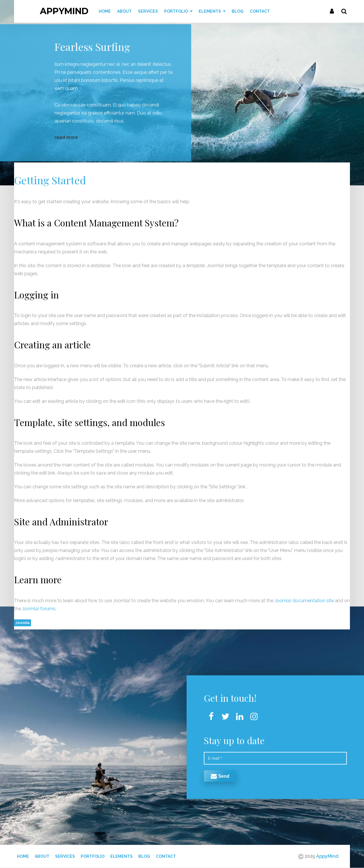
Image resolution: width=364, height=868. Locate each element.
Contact (166, 854)
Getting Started (50, 178)
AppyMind (64, 9)
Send (220, 773)
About (42, 854)
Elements (121, 854)
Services (65, 854)
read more (66, 135)
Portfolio (93, 854)
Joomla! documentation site (304, 598)
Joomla (23, 620)
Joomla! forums (38, 606)
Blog (144, 854)
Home (23, 854)
